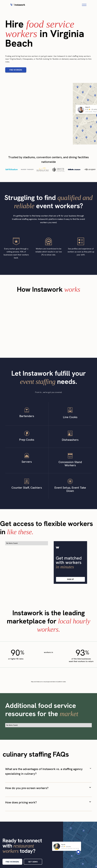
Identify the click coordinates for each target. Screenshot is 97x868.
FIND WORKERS (16, 70)
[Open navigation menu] (84, 5)
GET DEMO (33, 862)
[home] (18, 5)
